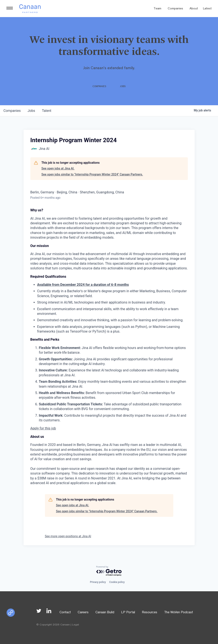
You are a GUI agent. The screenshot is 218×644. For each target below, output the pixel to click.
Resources (150, 613)
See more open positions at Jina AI (68, 536)
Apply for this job (43, 428)
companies (12, 111)
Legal (76, 625)
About (194, 9)
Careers (83, 613)
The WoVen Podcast (179, 613)
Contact (65, 613)
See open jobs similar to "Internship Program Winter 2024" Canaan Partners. (92, 174)
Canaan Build (105, 613)
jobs (31, 111)
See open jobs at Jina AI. (58, 168)
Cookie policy (117, 582)
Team (157, 9)
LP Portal (128, 613)
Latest (207, 9)
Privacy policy (98, 582)
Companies (175, 9)
